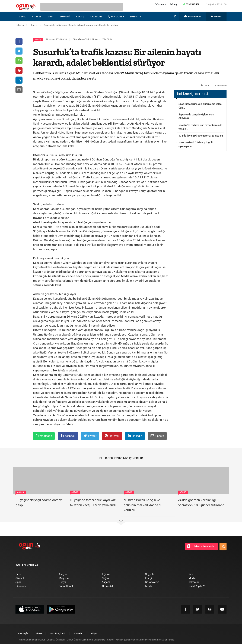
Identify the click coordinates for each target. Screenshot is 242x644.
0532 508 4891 (192, 4)
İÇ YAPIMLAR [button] (115, 17)
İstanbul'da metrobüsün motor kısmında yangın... (200, 127)
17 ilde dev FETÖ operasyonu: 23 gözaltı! (201, 136)
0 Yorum (221, 85)
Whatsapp (44, 436)
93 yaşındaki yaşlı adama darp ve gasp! (39, 503)
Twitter (90, 436)
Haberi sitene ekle (200, 546)
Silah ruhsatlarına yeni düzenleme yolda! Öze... (200, 106)
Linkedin (135, 436)
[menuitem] (26, 17)
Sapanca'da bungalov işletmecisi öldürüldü (196, 117)
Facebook (68, 436)
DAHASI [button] (135, 17)
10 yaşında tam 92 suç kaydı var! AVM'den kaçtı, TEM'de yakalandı (93, 503)
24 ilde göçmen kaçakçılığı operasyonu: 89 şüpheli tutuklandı (202, 503)
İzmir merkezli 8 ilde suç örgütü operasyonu (196, 144)
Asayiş (38, 40)
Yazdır (205, 85)
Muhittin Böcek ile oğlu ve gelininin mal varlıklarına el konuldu (142, 505)
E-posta (157, 436)
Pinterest (112, 436)
